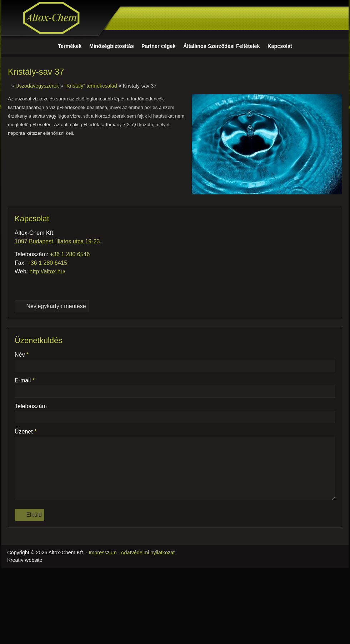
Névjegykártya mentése (51, 306)
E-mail (25, 380)
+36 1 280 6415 (47, 263)
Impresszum (102, 553)
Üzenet (26, 432)
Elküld (29, 515)
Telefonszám (31, 406)
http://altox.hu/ (48, 271)
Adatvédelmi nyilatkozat (148, 553)
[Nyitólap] (175, 19)
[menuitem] (70, 46)
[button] (342, 46)
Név (22, 355)
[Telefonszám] (20, 286)
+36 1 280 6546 (70, 254)
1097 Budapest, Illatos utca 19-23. (58, 241)
